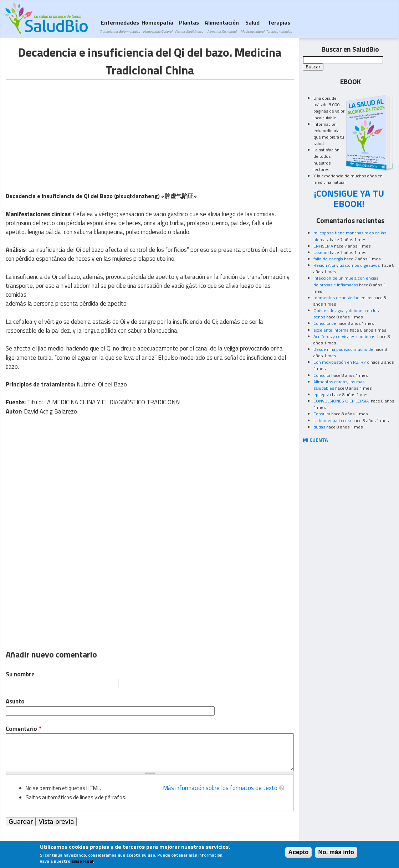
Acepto (299, 852)
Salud (252, 26)
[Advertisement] (66, 130)
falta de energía (328, 259)
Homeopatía (157, 26)
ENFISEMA (323, 246)
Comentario (23, 729)
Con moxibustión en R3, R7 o (341, 362)
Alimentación (222, 26)
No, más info (336, 852)
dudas (319, 427)
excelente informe (331, 330)
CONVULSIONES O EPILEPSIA (342, 401)
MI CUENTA (315, 440)
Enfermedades (120, 26)
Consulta (322, 375)
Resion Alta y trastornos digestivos (347, 265)
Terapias (279, 26)
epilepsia (322, 394)
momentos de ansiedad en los (343, 298)
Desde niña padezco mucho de (343, 349)
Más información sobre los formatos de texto (220, 788)
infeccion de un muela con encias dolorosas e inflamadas (346, 281)
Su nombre (20, 674)
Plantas (189, 26)
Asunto (15, 701)
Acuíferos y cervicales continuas (345, 336)
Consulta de (325, 323)
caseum (321, 252)
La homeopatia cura (332, 420)
